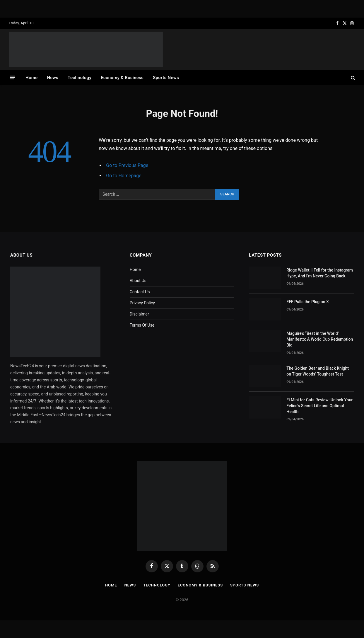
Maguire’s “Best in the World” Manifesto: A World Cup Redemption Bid (320, 339)
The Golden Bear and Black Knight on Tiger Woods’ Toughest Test (318, 371)
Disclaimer (139, 314)
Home (31, 78)
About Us (138, 281)
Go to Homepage (124, 176)
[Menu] (13, 77)
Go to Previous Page (127, 165)
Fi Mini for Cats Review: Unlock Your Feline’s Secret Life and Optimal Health (319, 406)
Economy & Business (122, 78)
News (53, 78)
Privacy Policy (142, 303)
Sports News (166, 78)
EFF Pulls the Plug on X (308, 302)
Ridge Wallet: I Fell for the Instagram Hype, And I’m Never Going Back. (320, 273)
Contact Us (140, 292)
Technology (80, 78)
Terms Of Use (142, 325)
